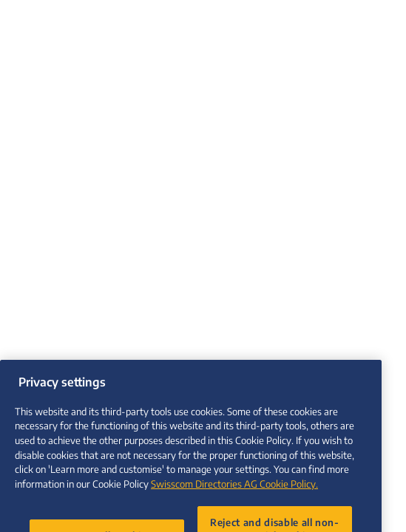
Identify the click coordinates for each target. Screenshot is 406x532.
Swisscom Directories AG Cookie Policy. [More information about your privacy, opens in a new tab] (234, 491)
